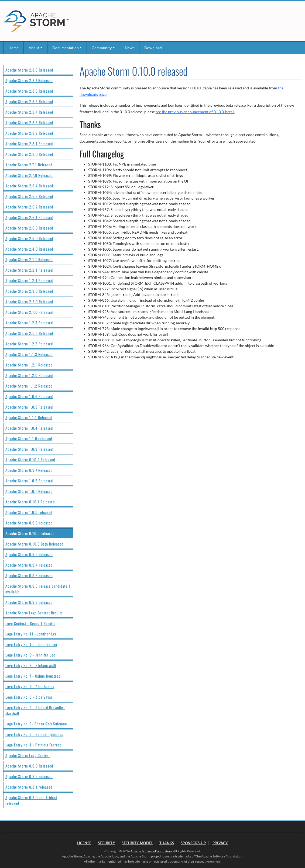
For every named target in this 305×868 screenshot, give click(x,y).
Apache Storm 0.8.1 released (29, 787)
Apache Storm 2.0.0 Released (29, 333)
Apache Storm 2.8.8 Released (29, 70)
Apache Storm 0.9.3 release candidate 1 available (38, 589)
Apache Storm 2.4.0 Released (29, 249)
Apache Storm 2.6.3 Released (29, 196)
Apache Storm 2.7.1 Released (29, 165)
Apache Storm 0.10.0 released (30, 533)
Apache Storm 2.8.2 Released (29, 133)
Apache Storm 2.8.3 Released (29, 122)
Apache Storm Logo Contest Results (34, 613)
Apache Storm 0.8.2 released (29, 776)
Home (13, 48)
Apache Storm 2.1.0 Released (29, 312)
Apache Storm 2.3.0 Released (29, 291)
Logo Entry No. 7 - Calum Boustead (33, 676)
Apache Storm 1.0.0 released (29, 512)
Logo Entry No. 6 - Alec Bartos (30, 686)
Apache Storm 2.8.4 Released (29, 112)
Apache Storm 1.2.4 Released (29, 280)
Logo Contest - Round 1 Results (30, 623)
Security (107, 843)
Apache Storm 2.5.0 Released (29, 238)
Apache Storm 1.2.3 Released (29, 323)
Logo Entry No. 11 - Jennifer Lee (31, 634)
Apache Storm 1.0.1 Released (29, 491)
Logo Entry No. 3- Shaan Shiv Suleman (36, 724)
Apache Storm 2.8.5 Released (29, 101)
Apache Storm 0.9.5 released (29, 554)
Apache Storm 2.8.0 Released (29, 154)
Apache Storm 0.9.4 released (29, 565)
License (84, 843)
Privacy (220, 843)
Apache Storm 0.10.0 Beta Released (34, 544)
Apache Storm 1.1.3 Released (29, 354)
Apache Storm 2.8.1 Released (29, 144)
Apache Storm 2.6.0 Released (29, 228)
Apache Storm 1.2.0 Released (29, 375)
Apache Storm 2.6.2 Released (29, 207)
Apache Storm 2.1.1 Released (29, 259)
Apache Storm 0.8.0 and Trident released (31, 800)
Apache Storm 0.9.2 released (29, 602)
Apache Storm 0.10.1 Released (30, 502)
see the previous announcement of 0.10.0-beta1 (195, 112)
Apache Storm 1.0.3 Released (29, 449)
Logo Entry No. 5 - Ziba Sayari (30, 697)
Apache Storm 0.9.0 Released (29, 766)
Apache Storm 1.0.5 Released (29, 407)
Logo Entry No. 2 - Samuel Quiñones (34, 734)
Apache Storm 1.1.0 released (29, 438)
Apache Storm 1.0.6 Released (29, 396)
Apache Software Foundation (151, 851)
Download (153, 48)
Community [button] (102, 48)
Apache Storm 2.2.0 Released (29, 302)
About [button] (34, 48)
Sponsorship (193, 843)
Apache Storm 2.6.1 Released (29, 217)
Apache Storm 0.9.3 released (29, 575)
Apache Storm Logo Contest (28, 755)
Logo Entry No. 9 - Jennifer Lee (30, 655)
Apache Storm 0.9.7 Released (29, 470)
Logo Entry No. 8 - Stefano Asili (31, 665)
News (130, 48)
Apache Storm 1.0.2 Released (29, 481)
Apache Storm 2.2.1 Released (29, 270)
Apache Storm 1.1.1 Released (29, 417)
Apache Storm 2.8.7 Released (29, 80)
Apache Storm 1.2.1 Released (29, 365)
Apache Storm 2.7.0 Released (29, 175)
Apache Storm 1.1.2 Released (29, 386)
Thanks (167, 843)
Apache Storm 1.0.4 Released (29, 428)
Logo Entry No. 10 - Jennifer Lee (31, 644)
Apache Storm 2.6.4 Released (29, 186)
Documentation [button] (66, 48)
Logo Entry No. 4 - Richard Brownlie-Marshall (35, 710)
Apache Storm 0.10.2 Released (30, 460)
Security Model (137, 843)
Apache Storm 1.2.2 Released (29, 344)
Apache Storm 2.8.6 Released (29, 91)
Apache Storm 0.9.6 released (29, 523)
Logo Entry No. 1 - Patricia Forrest (33, 745)
